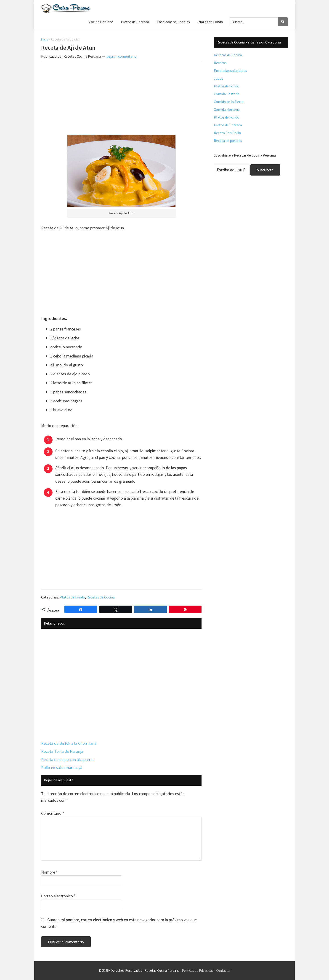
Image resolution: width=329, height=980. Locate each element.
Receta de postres (228, 141)
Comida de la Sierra (229, 102)
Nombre (49, 872)
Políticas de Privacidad (198, 971)
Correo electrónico (58, 896)
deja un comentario (122, 56)
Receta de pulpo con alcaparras (68, 759)
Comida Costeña (227, 94)
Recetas (220, 63)
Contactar (223, 971)
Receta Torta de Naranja (62, 751)
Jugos (219, 78)
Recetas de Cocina (101, 597)
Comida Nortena (227, 109)
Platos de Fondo (72, 597)
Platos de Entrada (228, 125)
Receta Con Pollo (227, 133)
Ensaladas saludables (230, 70)
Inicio (45, 39)
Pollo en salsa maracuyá (62, 767)
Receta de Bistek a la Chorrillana (69, 743)
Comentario (53, 813)
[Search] (283, 22)
